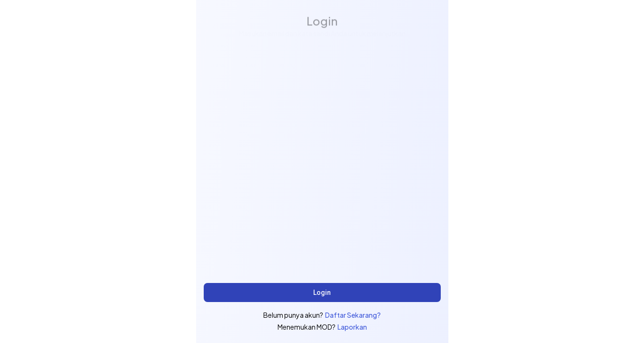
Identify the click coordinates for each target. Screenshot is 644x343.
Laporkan (352, 327)
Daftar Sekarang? (353, 315)
